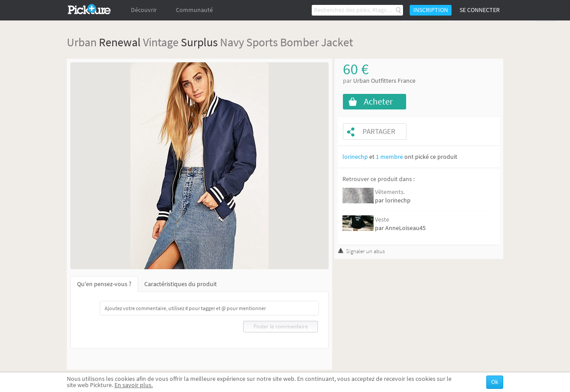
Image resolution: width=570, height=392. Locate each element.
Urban (82, 42)
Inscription (431, 10)
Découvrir (144, 10)
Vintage (161, 42)
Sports (262, 42)
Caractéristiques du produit (181, 284)
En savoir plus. (134, 385)
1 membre (389, 157)
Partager (379, 131)
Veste (382, 220)
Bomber (299, 42)
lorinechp (355, 157)
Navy (232, 42)
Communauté (194, 10)
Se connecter (480, 10)
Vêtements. (390, 192)
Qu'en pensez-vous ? (104, 284)
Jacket (337, 42)
